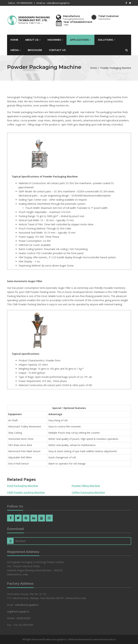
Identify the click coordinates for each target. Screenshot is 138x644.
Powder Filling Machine (86, 486)
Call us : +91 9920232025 (20, 3)
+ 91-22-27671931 (23, 625)
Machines (55, 40)
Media (16, 50)
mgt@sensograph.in (18, 611)
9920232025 (23, 618)
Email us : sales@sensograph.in (53, 3)
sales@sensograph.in (27, 605)
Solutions (106, 40)
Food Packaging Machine (23, 486)
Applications (80, 40)
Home (14, 40)
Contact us (57, 50)
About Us (33, 40)
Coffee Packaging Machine (88, 492)
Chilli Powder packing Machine (26, 492)
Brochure (35, 50)
